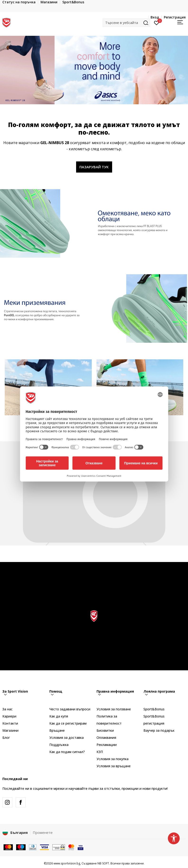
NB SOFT (103, 863)
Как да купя (59, 716)
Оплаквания (106, 738)
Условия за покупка (112, 759)
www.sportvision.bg (67, 863)
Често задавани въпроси (70, 709)
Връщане (57, 730)
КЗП (100, 752)
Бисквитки (105, 730)
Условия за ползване (114, 709)
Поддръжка (59, 745)
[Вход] (157, 23)
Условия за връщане (114, 766)
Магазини (10, 730)
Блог (6, 738)
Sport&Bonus (154, 709)
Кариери (9, 716)
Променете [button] (43, 832)
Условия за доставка (66, 738)
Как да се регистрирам (68, 723)
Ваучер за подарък (159, 730)
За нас (7, 709)
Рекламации (107, 745)
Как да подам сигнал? (67, 752)
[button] (126, 23)
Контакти (10, 723)
